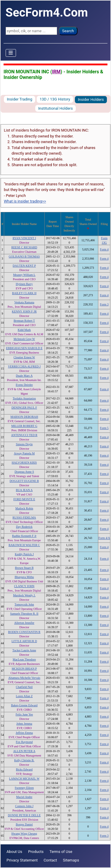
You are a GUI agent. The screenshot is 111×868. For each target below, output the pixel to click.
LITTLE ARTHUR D (24, 641)
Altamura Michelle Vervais (24, 678)
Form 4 (104, 249)
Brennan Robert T (24, 321)
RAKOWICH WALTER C (24, 545)
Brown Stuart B (24, 568)
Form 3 (104, 304)
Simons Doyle (24, 444)
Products (36, 852)
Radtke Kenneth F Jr (24, 536)
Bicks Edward (24, 769)
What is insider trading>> (25, 201)
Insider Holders (91, 99)
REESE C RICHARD (24, 247)
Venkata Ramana (24, 302)
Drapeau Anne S (24, 472)
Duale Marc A (24, 376)
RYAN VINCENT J (24, 238)
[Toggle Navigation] (11, 53)
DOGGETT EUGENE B (24, 481)
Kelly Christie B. (24, 760)
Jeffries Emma (24, 733)
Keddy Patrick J (24, 554)
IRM (56, 72)
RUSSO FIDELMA (24, 518)
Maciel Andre (24, 797)
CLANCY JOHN (24, 586)
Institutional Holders (55, 108)
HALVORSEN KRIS (24, 463)
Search (68, 31)
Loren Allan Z (24, 696)
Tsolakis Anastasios (24, 398)
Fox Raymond (24, 742)
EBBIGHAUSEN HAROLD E (24, 348)
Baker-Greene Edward (24, 705)
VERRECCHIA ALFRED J (24, 366)
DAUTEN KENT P (24, 266)
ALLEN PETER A (24, 751)
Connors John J (24, 806)
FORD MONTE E (24, 499)
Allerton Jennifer (24, 623)
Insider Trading (20, 99)
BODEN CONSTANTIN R (24, 632)
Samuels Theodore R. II (24, 614)
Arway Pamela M (24, 453)
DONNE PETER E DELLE (24, 815)
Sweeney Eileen (24, 788)
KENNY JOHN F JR (24, 311)
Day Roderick (24, 527)
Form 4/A (104, 538)
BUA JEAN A (24, 490)
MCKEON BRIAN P (24, 669)
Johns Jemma (24, 724)
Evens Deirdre (24, 385)
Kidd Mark (24, 330)
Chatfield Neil (24, 687)
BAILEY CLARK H (24, 293)
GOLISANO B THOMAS (24, 256)
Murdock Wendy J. (24, 595)
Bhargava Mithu (24, 577)
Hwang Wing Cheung (24, 834)
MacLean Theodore (24, 659)
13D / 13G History (55, 99)
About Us (14, 852)
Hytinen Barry (24, 284)
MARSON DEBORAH (24, 417)
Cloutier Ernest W (24, 357)
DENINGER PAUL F (24, 408)
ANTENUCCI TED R (24, 435)
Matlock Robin (24, 508)
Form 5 (104, 428)
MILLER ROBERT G (24, 426)
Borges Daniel (24, 824)
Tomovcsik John (24, 604)
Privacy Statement (22, 860)
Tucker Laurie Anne (24, 650)
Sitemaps (71, 860)
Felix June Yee (24, 714)
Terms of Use (61, 852)
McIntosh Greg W (24, 339)
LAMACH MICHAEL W (24, 779)
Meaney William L (24, 275)
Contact (50, 860)
